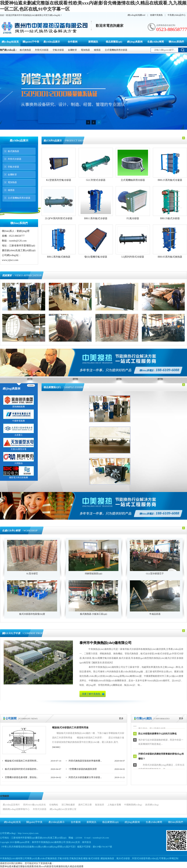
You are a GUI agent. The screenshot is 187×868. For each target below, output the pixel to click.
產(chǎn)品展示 (52, 42)
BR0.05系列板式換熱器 (170, 257)
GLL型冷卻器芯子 (155, 574)
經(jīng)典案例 (135, 42)
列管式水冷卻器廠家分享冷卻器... (85, 777)
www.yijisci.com (10, 260)
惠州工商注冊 (85, 805)
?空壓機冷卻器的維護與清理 (83, 769)
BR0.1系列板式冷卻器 (96, 218)
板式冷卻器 (94, 858)
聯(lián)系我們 (176, 42)
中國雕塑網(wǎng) (133, 805)
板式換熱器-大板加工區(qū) (93, 614)
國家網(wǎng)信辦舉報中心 (16, 809)
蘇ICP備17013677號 (102, 847)
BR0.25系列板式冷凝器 (170, 180)
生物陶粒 (54, 805)
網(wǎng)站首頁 (10, 42)
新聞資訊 (93, 42)
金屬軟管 (72, 50)
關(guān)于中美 (31, 42)
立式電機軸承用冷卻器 (116, 50)
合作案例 (73, 42)
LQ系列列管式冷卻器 (133, 257)
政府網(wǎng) (152, 805)
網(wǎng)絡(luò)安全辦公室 (63, 809)
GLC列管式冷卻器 (96, 180)
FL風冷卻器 (133, 218)
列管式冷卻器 (42, 50)
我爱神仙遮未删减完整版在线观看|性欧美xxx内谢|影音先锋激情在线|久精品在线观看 (42, 866)
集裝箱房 (100, 805)
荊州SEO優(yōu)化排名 (35, 805)
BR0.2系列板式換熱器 (59, 257)
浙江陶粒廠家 (68, 805)
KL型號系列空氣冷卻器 (59, 180)
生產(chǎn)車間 (156, 42)
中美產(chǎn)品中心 (177, 15)
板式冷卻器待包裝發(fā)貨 (32, 614)
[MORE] (56, 747)
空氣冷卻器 (58, 50)
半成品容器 (155, 614)
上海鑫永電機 (114, 805)
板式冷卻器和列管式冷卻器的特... (21, 769)
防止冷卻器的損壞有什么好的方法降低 (157, 734)
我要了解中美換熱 (91, 694)
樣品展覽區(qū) (114, 42)
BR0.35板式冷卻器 (170, 218)
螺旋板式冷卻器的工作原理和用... (21, 761)
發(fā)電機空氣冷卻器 (96, 257)
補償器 (97, 50)
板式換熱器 (25, 50)
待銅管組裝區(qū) (93, 574)
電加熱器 (85, 50)
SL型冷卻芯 (32, 574)
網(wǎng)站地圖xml (136, 15)
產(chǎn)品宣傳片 (11, 805)
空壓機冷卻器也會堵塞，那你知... (21, 777)
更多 (121, 718)
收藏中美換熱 (156, 15)
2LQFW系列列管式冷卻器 (59, 218)
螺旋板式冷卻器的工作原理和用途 (70, 728)
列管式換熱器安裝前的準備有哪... (85, 761)
